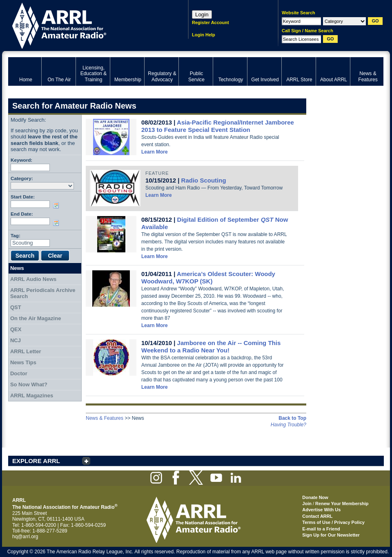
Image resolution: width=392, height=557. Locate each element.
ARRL (88, 25)
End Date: (22, 214)
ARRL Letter (26, 351)
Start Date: (23, 197)
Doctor (19, 373)
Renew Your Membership (342, 504)
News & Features (105, 418)
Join (307, 504)
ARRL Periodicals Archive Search (43, 293)
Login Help (204, 35)
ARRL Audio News (33, 279)
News (17, 268)
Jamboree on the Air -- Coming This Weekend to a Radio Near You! (211, 346)
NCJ (16, 340)
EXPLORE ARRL (36, 461)
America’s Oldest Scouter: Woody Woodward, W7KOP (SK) (208, 277)
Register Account (210, 22)
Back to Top (292, 418)
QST (16, 307)
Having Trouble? (288, 425)
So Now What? (29, 384)
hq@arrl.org (25, 537)
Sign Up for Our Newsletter (331, 535)
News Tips (23, 362)
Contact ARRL (317, 516)
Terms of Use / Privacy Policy (333, 522)
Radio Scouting (204, 180)
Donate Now (315, 497)
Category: (22, 178)
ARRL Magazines (32, 395)
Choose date (58, 205)
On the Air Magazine (36, 318)
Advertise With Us (321, 510)
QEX (16, 329)
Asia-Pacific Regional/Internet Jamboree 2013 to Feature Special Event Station (218, 126)
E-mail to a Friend (321, 529)
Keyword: (21, 160)
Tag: (16, 235)
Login (202, 14)
